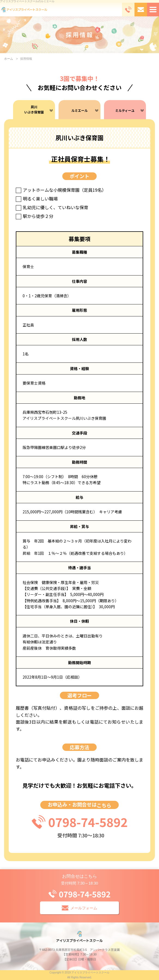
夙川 (34, 110)
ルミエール (79, 110)
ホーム (9, 59)
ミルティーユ (125, 110)
